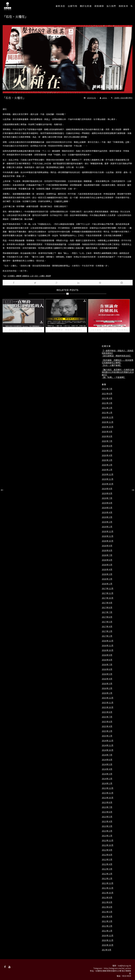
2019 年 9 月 (107, 489)
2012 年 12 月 (108, 840)
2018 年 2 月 (107, 579)
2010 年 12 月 (108, 935)
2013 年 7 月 (107, 807)
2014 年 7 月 (107, 755)
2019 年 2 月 (107, 522)
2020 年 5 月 (107, 451)
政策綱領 (99, 6)
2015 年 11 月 (108, 703)
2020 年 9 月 (107, 432)
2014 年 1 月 (107, 783)
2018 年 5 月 (107, 565)
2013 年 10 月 (108, 798)
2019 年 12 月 (108, 474)
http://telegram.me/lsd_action (117, 968)
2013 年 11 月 (108, 793)
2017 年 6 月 (107, 617)
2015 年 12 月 (108, 698)
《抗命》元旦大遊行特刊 (123, 98)
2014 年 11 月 (108, 745)
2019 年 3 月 (107, 517)
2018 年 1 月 (107, 584)
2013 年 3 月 (107, 826)
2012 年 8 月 (107, 855)
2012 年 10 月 (108, 845)
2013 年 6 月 (107, 812)
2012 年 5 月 (107, 859)
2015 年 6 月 (107, 722)
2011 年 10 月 (108, 893)
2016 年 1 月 (107, 693)
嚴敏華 (19, 276)
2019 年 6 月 (107, 503)
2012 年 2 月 (107, 874)
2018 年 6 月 (107, 560)
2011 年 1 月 (107, 931)
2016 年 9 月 (107, 655)
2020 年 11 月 (108, 422)
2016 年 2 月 (107, 688)
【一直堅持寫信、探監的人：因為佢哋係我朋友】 (118, 352)
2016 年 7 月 (107, 665)
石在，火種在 (39, 276)
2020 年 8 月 (107, 436)
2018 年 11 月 (108, 536)
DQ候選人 (11, 276)
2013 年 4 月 (107, 821)
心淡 (32, 276)
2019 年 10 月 (108, 484)
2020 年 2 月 (107, 465)
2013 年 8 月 (107, 802)
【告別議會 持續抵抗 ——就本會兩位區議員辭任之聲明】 (117, 361)
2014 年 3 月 (107, 774)
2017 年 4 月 (107, 626)
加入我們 (111, 6)
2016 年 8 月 (107, 660)
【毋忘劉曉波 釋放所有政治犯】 (117, 356)
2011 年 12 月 (108, 883)
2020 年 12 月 (108, 417)
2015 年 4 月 (107, 726)
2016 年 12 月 (108, 641)
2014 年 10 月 (108, 750)
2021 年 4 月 (107, 398)
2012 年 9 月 (107, 850)
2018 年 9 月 (107, 546)
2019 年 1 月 (107, 527)
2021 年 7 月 (107, 389)
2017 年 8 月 (107, 607)
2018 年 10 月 (108, 541)
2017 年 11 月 (108, 593)
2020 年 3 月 (107, 460)
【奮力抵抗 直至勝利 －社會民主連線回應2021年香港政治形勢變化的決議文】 (118, 372)
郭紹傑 (48, 276)
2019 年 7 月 (107, 498)
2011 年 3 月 (107, 921)
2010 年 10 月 (108, 945)
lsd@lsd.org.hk (125, 966)
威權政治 (26, 276)
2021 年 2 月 (107, 408)
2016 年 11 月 (108, 645)
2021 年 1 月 (107, 413)
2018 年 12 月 (108, 531)
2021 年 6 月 (107, 394)
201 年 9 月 (106, 950)
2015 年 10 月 (108, 707)
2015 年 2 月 (107, 731)
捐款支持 (123, 6)
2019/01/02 (90, 98)
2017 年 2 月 (107, 631)
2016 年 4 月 (107, 679)
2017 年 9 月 (107, 603)
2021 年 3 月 (107, 403)
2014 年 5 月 (107, 764)
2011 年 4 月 (107, 916)
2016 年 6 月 (107, 669)
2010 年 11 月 (108, 940)
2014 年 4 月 (107, 769)
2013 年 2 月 (107, 831)
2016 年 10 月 (108, 650)
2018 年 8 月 (107, 550)
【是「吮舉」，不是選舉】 (114, 377)
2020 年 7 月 (107, 441)
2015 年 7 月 (107, 717)
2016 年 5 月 (107, 674)
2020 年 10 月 (108, 427)
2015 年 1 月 (107, 736)
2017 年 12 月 (108, 588)
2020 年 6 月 (107, 446)
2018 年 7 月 (107, 555)
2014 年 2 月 (107, 779)
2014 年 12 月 (108, 741)
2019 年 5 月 (107, 508)
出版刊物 (73, 6)
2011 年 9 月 (107, 897)
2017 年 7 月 (107, 612)
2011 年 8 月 (107, 902)
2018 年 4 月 (107, 569)
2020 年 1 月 (107, 470)
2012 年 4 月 (107, 864)
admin (103, 98)
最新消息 (60, 6)
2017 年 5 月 (107, 622)
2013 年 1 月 (107, 836)
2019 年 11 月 (108, 479)
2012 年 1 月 (107, 878)
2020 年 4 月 (107, 455)
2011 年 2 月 (107, 926)
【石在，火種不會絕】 (112, 365)
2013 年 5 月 (107, 817)
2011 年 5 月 (107, 912)
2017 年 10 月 (108, 598)
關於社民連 (86, 6)
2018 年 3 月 (107, 574)
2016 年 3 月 (107, 684)
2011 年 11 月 (108, 888)
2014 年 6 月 (107, 760)
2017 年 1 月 (107, 636)
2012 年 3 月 (107, 869)
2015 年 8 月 (107, 712)
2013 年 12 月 (108, 788)
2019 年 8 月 (107, 493)
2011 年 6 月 (107, 907)
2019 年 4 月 (107, 512)
